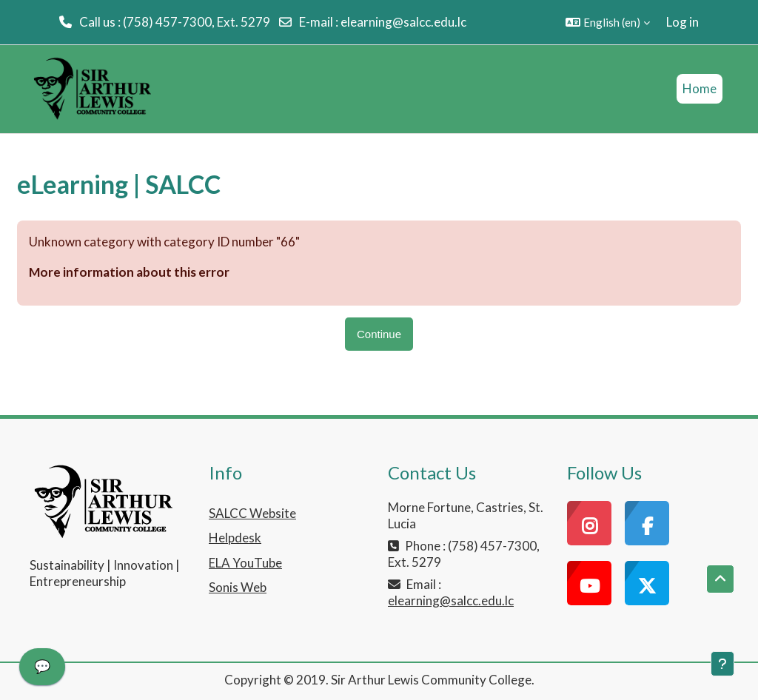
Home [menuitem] (700, 88)
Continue (379, 334)
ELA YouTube (245, 563)
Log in (682, 22)
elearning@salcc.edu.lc (403, 22)
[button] (608, 22)
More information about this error (129, 272)
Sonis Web (238, 587)
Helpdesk (235, 538)
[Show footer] (722, 664)
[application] (42, 670)
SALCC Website (252, 513)
